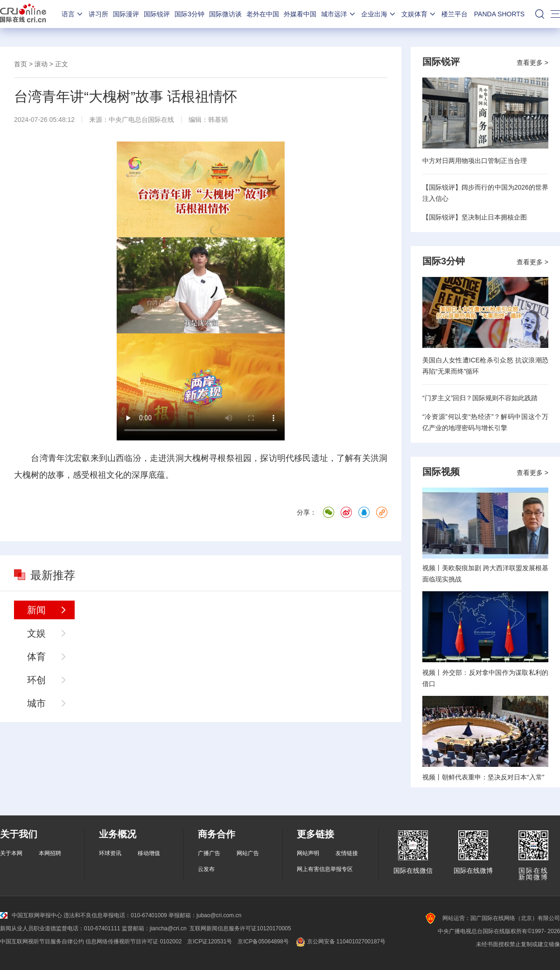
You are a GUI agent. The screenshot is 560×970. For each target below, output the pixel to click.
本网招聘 (50, 853)
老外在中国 (263, 14)
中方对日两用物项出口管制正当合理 (475, 161)
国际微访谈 (225, 14)
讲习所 (98, 14)
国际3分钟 (189, 14)
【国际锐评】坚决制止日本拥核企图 (475, 217)
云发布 (206, 869)
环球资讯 (110, 853)
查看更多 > (532, 63)
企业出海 (379, 14)
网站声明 (308, 853)
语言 (73, 14)
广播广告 (209, 853)
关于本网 (11, 853)
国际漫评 (126, 14)
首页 (21, 64)
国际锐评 (157, 14)
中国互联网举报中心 (31, 915)
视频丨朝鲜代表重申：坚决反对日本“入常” (483, 777)
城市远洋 (339, 14)
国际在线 (23, 14)
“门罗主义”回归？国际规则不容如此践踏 (480, 398)
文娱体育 (419, 14)
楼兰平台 (455, 14)
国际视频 (441, 472)
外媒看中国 (300, 14)
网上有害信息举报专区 (325, 869)
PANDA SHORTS (499, 14)
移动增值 (149, 853)
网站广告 (248, 853)
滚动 (41, 64)
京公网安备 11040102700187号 (340, 942)
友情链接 (347, 853)
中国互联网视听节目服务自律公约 (42, 942)
